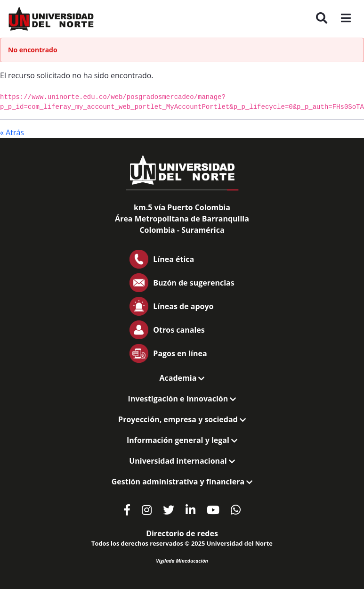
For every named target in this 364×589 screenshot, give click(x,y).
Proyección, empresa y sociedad (182, 419)
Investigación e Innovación (182, 399)
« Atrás (12, 132)
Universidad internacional (182, 461)
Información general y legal (182, 440)
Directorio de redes (182, 533)
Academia (182, 378)
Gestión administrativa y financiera (182, 482)
